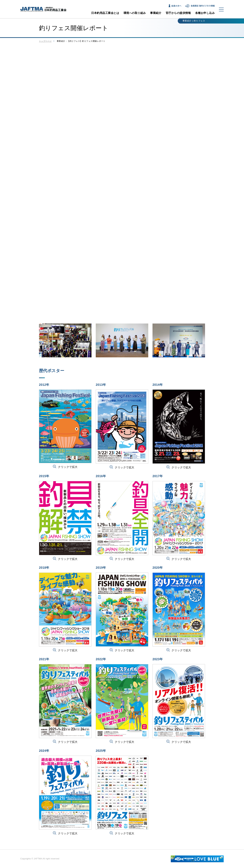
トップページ (45, 41)
